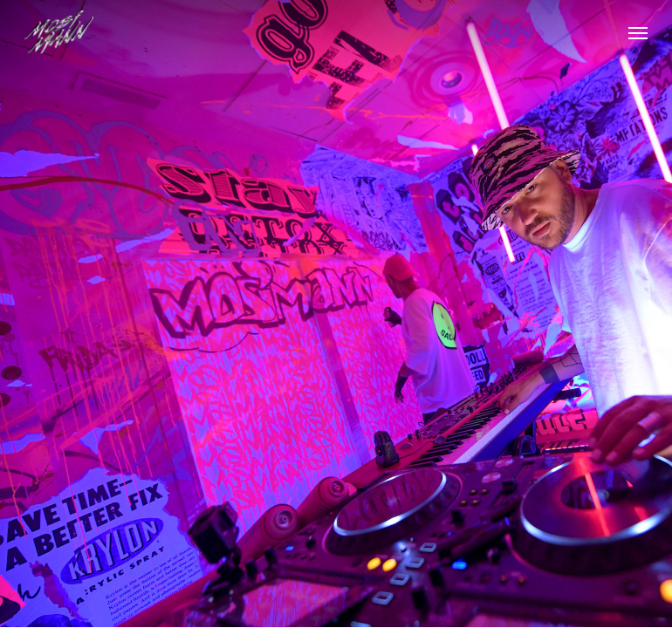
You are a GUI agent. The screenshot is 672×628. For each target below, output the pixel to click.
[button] (638, 32)
